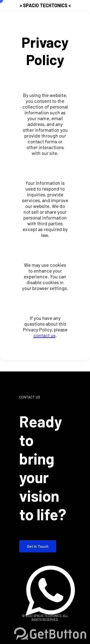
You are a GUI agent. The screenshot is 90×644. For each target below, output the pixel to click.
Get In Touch (38, 546)
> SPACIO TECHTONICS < (45, 5)
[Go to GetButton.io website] (50, 634)
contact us (44, 335)
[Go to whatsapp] (50, 625)
